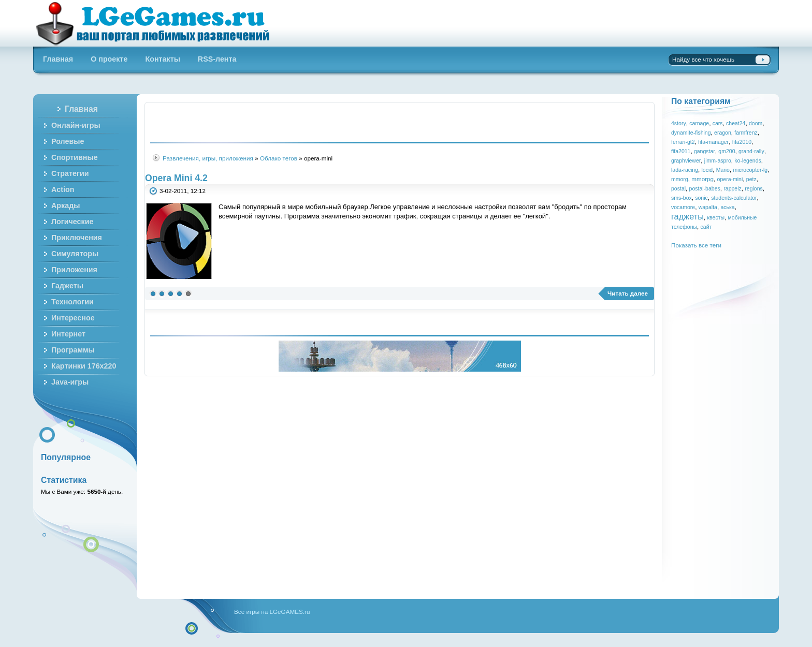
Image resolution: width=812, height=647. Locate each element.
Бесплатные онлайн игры (159, 23)
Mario (723, 170)
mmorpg (702, 179)
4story (679, 123)
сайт (706, 227)
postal (678, 188)
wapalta (708, 207)
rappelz (733, 188)
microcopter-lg (750, 170)
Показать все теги (696, 245)
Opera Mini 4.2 (176, 178)
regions (754, 188)
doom (756, 123)
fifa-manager (713, 142)
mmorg (680, 179)
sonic (701, 198)
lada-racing (685, 170)
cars (718, 123)
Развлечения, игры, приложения (208, 158)
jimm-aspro (718, 160)
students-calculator (734, 198)
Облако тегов (279, 158)
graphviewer (686, 160)
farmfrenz (746, 133)
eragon (723, 133)
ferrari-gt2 (683, 142)
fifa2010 (742, 142)
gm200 (727, 151)
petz (751, 179)
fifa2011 (681, 151)
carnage (699, 123)
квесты (716, 217)
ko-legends (748, 160)
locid (707, 170)
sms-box (682, 198)
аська (727, 207)
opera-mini (730, 179)
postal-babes (705, 188)
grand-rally (751, 151)
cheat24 (736, 123)
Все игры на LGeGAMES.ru (272, 612)
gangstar (705, 151)
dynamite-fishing (691, 133)
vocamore (683, 207)
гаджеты (687, 216)
